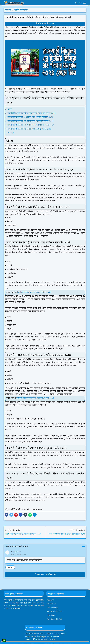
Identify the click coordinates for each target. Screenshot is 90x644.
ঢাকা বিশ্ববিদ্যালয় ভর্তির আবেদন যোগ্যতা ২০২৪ (34, 292)
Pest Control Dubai (54, 619)
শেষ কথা (11, 133)
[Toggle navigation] (84, 3)
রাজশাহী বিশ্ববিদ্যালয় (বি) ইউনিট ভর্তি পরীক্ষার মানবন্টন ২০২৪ (31, 121)
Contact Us (51, 604)
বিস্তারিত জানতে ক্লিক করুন (45, 24)
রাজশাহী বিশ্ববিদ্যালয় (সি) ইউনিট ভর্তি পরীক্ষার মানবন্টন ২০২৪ (31, 125)
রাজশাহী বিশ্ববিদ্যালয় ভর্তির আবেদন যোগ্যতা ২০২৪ (35, 398)
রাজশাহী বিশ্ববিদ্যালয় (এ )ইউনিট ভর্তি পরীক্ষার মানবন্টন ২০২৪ (30, 117)
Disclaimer (51, 615)
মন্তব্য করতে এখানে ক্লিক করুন (45, 574)
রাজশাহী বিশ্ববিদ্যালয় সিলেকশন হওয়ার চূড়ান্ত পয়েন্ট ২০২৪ (29, 129)
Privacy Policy (52, 608)
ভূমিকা (10, 109)
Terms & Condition (55, 611)
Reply (10, 567)
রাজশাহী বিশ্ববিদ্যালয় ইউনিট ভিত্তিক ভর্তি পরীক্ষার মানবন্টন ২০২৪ (32, 113)
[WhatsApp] (71, 3)
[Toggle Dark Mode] (76, 3)
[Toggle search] (80, 3)
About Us (51, 600)
